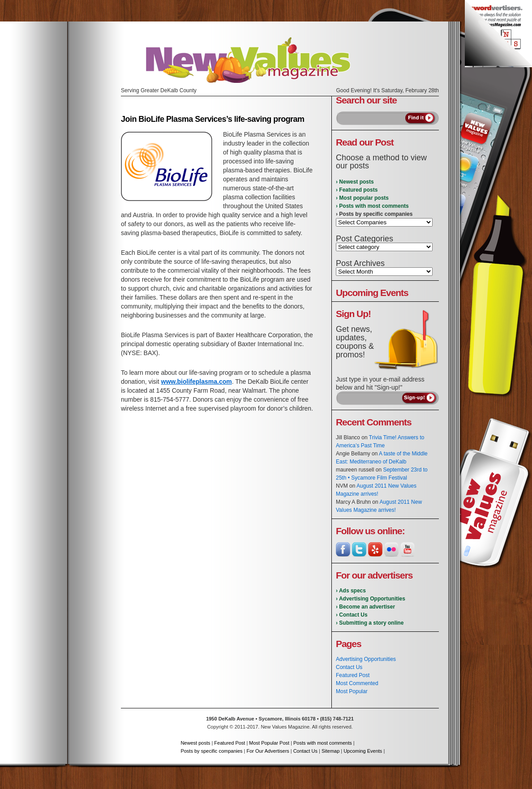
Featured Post (353, 675)
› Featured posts (357, 190)
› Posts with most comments (372, 206)
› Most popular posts (362, 198)
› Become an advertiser (365, 607)
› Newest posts (355, 182)
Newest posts (195, 743)
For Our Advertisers (268, 751)
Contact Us (349, 667)
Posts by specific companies (211, 751)
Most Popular (352, 691)
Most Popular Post (269, 743)
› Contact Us (352, 615)
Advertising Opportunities (366, 659)
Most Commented (357, 683)
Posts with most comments (323, 743)
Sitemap (330, 751)
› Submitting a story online (370, 623)
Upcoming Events (363, 751)
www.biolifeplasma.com (197, 382)
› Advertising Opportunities (371, 599)
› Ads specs (351, 591)
